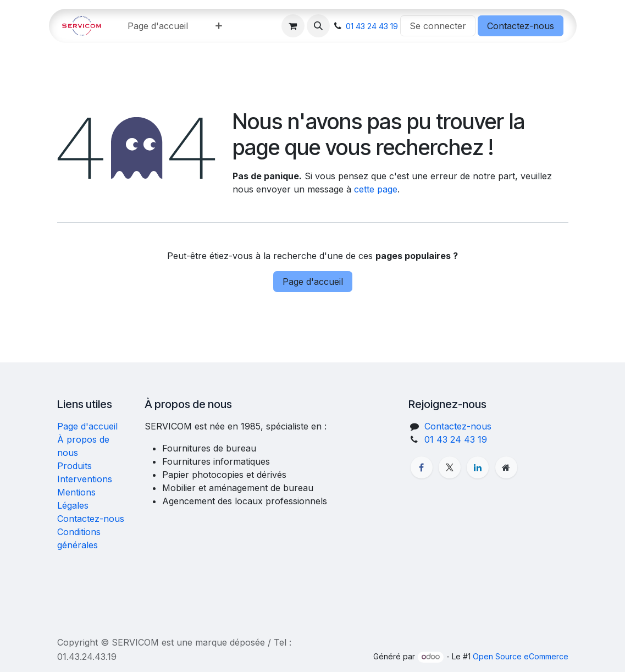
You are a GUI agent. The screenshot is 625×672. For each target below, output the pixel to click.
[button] (318, 26)
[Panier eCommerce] (293, 26)
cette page (376, 189)
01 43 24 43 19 (372, 26)
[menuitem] (158, 26)
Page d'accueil (313, 282)
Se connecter (438, 26)
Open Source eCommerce (521, 656)
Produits (74, 466)
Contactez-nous (521, 26)
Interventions (85, 479)
